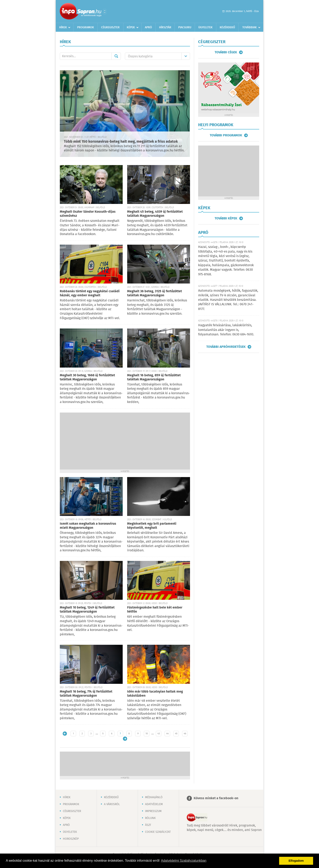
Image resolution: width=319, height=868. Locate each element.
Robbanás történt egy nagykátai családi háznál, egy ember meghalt (90, 293)
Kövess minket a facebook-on (216, 798)
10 (147, 734)
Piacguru (185, 27)
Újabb (65, 734)
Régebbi (125, 739)
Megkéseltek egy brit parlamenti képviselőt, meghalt (152, 526)
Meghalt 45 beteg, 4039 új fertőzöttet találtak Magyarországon (155, 214)
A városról (112, 804)
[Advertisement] (125, 441)
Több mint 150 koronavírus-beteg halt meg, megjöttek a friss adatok (121, 142)
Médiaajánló (154, 797)
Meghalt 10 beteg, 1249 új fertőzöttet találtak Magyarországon (87, 610)
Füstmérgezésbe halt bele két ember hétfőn (155, 610)
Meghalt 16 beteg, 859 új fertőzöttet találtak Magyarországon (154, 377)
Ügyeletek (205, 27)
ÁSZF (148, 825)
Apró (148, 27)
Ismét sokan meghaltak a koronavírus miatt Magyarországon (88, 526)
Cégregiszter (110, 27)
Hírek (63, 27)
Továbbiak (250, 27)
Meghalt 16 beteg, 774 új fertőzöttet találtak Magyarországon (86, 694)
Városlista (105, 12)
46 (185, 734)
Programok (86, 27)
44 (167, 734)
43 (159, 734)
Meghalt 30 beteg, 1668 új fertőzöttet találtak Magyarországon (87, 377)
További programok (226, 135)
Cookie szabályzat (158, 832)
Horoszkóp (71, 839)
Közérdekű (227, 27)
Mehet (116, 56)
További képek (226, 218)
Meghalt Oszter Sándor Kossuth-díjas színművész (88, 214)
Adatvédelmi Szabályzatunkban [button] (184, 861)
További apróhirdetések (226, 347)
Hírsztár (165, 27)
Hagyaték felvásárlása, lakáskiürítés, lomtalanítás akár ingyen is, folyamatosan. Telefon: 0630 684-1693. (226, 330)
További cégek (226, 52)
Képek (131, 27)
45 (176, 734)
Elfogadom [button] (296, 861)
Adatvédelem (154, 804)
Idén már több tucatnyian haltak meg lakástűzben (155, 694)
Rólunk (150, 818)
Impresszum (153, 811)
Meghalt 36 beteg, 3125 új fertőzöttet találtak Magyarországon (155, 293)
